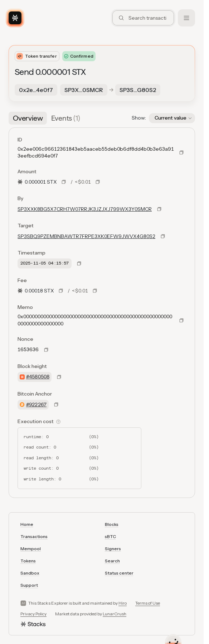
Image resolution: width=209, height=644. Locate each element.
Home (27, 524)
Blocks (112, 524)
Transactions (34, 536)
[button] (172, 118)
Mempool (31, 549)
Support (29, 585)
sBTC (110, 536)
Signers (113, 549)
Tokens (28, 561)
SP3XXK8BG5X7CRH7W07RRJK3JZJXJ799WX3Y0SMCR (85, 209)
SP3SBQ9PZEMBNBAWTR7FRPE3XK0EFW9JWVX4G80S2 (86, 236)
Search (112, 561)
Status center (119, 573)
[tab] (28, 118)
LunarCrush (115, 614)
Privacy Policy (33, 614)
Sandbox (30, 573)
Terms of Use (148, 603)
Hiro (123, 603)
